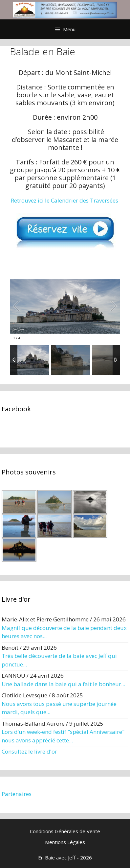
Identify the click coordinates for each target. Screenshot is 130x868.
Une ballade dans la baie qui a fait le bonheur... (63, 684)
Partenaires (17, 794)
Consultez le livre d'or (29, 751)
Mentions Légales (65, 842)
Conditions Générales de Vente (65, 831)
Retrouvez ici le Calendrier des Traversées (65, 200)
